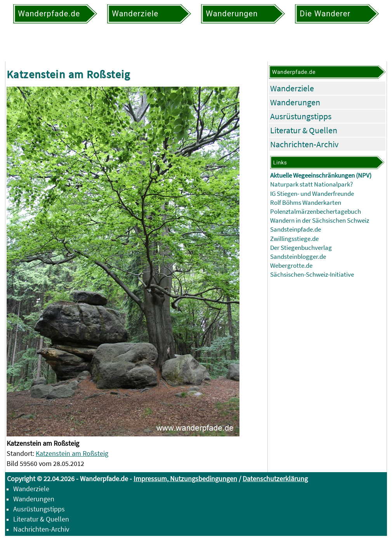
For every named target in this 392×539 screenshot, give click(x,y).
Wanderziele (292, 88)
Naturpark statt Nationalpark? (311, 184)
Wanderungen (295, 102)
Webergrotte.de (291, 266)
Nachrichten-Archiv (304, 144)
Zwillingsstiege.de (294, 239)
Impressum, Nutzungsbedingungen (185, 479)
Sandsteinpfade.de (296, 229)
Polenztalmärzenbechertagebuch (316, 212)
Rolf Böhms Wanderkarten (306, 203)
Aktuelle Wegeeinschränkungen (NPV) (321, 175)
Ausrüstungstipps (301, 116)
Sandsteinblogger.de (298, 257)
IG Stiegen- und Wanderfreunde (312, 194)
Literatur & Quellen (304, 130)
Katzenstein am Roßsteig (72, 453)
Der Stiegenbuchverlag (301, 248)
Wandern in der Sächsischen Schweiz (320, 221)
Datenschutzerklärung (275, 479)
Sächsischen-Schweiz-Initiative (312, 275)
